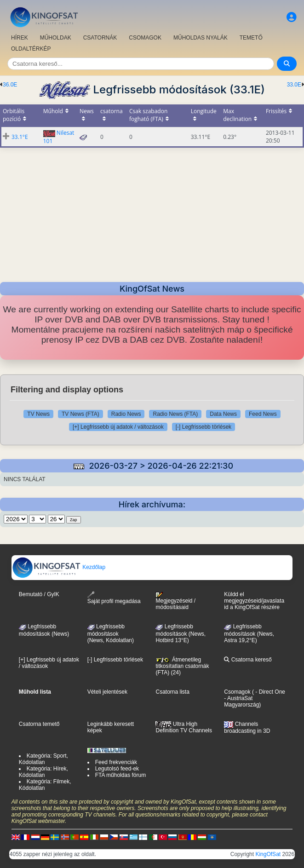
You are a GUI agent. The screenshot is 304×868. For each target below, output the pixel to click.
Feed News (263, 414)
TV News (38, 414)
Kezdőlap (59, 567)
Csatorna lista (172, 692)
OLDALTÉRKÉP (31, 49)
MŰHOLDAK (56, 38)
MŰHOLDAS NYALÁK (201, 38)
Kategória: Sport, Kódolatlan (43, 759)
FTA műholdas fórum (120, 775)
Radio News (126, 414)
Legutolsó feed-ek (117, 769)
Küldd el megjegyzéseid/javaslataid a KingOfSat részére (254, 601)
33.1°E (20, 137)
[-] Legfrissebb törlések (204, 427)
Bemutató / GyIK (39, 594)
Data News (223, 414)
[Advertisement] (152, 212)
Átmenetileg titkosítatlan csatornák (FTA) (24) (182, 666)
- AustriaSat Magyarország (241, 701)
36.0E (10, 85)
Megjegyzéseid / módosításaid (175, 601)
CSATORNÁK (100, 38)
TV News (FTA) (80, 414)
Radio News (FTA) (175, 414)
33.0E (294, 85)
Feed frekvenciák (116, 762)
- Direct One (270, 692)
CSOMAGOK (145, 38)
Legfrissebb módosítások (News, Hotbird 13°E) (181, 633)
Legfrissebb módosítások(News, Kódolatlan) (111, 633)
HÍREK (20, 38)
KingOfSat (268, 854)
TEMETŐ (251, 38)
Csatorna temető (39, 724)
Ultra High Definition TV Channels (184, 727)
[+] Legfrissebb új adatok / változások (118, 427)
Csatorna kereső (248, 660)
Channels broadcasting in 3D (247, 727)
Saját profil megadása (114, 598)
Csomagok (237, 692)
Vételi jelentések (107, 692)
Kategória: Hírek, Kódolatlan (43, 772)
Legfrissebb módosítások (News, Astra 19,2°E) (249, 633)
